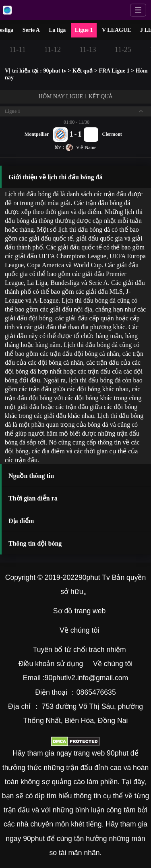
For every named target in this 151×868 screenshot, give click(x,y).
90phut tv (55, 71)
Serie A (31, 30)
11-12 (53, 50)
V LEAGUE (116, 30)
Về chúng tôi (79, 630)
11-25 (123, 50)
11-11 (18, 50)
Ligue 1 (84, 30)
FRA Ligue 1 (114, 71)
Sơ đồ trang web (80, 611)
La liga (58, 30)
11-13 (88, 50)
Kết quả (83, 71)
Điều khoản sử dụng (51, 664)
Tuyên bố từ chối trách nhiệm (80, 650)
